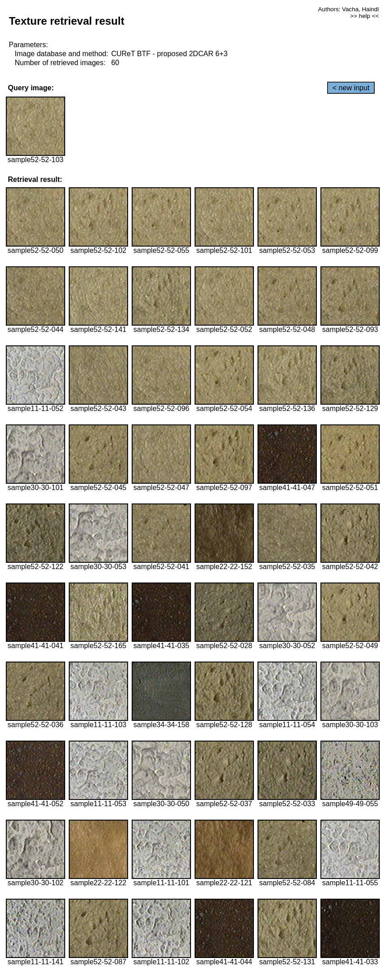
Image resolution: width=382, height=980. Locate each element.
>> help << (364, 16)
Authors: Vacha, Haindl (349, 9)
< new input (351, 88)
